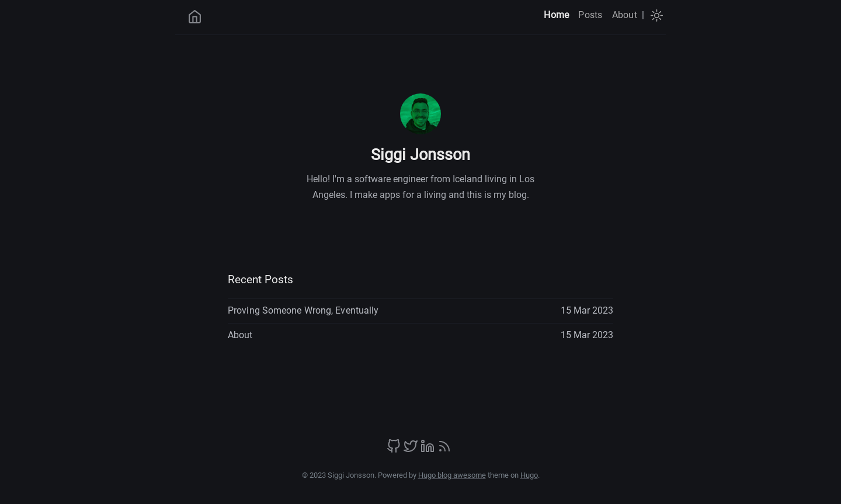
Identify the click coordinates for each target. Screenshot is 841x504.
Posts (590, 15)
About (625, 15)
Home (556, 15)
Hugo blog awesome (452, 475)
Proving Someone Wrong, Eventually (303, 310)
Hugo (529, 475)
